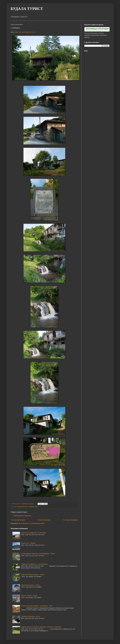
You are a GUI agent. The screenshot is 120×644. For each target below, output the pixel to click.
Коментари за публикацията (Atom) (33, 523)
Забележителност (22, 507)
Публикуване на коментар (22, 516)
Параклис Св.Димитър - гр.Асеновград (34, 564)
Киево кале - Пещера (28, 543)
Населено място (33, 507)
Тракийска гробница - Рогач (30, 616)
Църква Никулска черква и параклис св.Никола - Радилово (41, 627)
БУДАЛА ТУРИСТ (27, 9)
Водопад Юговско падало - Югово (33, 575)
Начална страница (44, 520)
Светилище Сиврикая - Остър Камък (34, 533)
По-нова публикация (18, 520)
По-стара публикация (70, 520)
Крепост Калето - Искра (29, 595)
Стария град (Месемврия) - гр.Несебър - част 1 (37, 606)
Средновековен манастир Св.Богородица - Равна (38, 554)
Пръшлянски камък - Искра (30, 585)
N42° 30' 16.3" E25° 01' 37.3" (25, 32)
